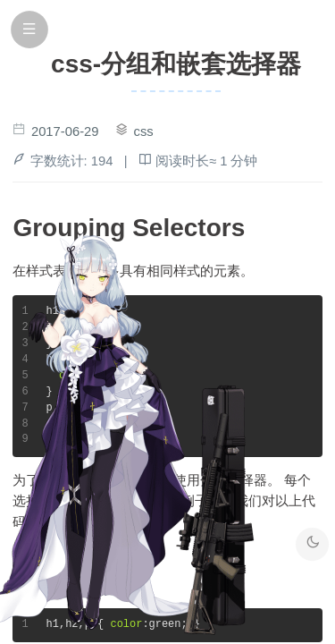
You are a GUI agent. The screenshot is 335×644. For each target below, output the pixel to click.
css (144, 131)
